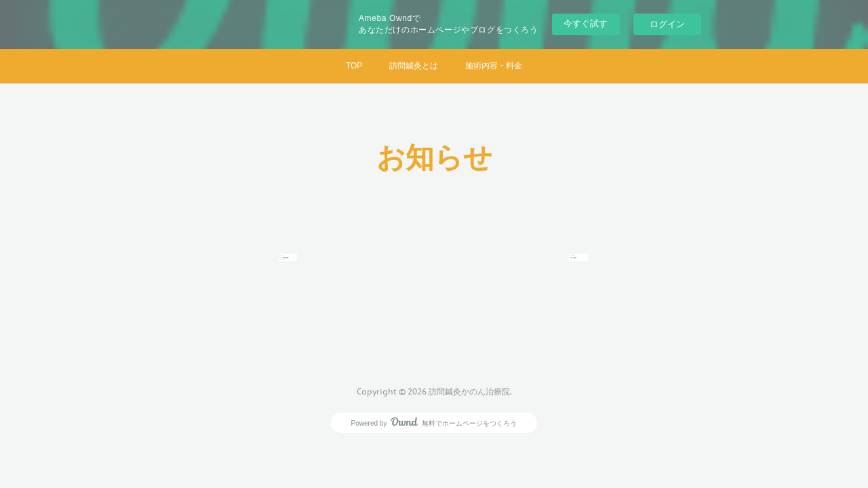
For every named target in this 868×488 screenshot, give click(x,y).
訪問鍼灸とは (414, 66)
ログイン (667, 24)
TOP (354, 66)
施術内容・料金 (494, 66)
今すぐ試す (586, 23)
